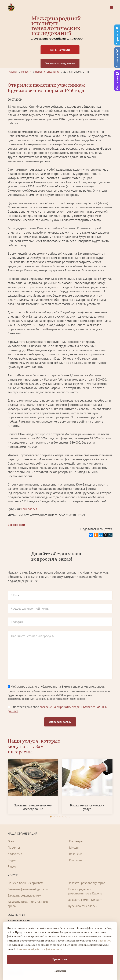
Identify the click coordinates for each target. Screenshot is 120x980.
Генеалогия (29, 509)
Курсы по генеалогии (83, 906)
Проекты (14, 848)
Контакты (76, 860)
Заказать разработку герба (87, 883)
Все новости (16, 525)
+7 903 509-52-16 (19, 921)
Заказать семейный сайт (85, 900)
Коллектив (15, 854)
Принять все (60, 959)
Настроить (60, 971)
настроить (104, 941)
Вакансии (76, 854)
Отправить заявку (60, 722)
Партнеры (76, 841)
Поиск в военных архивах (25, 883)
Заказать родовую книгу (24, 895)
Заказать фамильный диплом (28, 889)
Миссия (74, 848)
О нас (11, 841)
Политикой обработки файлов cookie (40, 949)
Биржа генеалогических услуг (87, 807)
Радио (12, 866)
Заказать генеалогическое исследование (33, 807)
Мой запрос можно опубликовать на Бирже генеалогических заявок (56, 687)
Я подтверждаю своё (57, 709)
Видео (12, 860)
